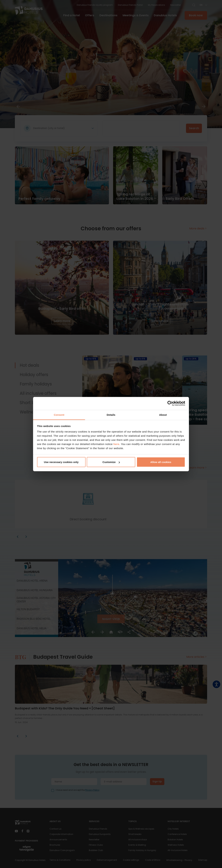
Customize (111, 462)
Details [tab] (111, 415)
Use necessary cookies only (61, 462)
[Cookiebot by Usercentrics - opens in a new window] (170, 403)
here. (117, 444)
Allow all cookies (161, 462)
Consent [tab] (59, 415)
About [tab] (163, 415)
